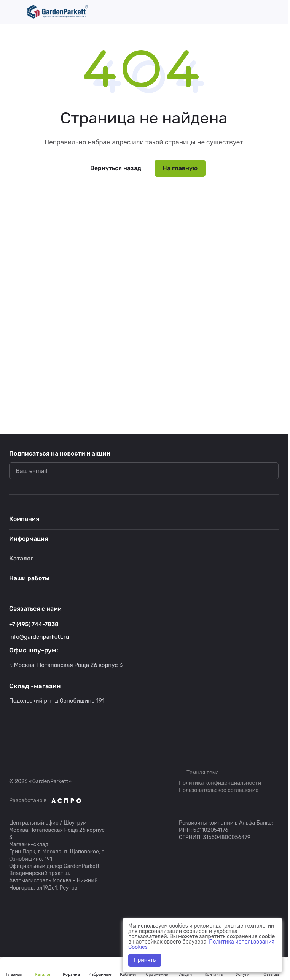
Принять (145, 960)
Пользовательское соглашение (219, 790)
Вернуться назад (116, 168)
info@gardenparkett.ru (39, 637)
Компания (24, 519)
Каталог (21, 558)
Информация (29, 539)
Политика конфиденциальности (220, 783)
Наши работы (29, 578)
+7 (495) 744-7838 (34, 624)
